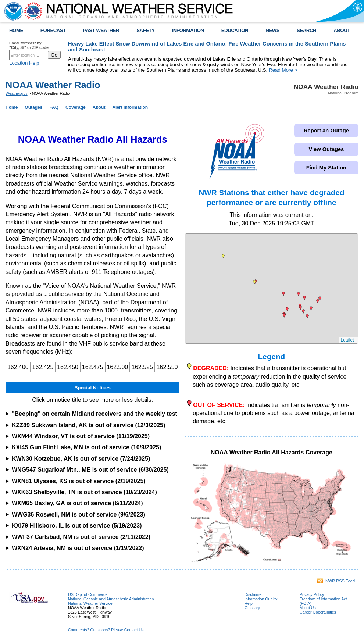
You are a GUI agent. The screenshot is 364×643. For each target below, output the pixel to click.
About (99, 107)
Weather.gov (17, 93)
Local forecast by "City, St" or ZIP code (29, 45)
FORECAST (53, 30)
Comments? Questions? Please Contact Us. (106, 630)
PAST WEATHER (101, 30)
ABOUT (342, 30)
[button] (311, 308)
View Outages (326, 149)
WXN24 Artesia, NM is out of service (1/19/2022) (78, 548)
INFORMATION (188, 30)
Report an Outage (326, 131)
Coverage (76, 107)
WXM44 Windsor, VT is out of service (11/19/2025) (81, 436)
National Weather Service (90, 603)
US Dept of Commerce (88, 594)
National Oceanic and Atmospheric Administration (111, 599)
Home (12, 107)
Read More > (283, 70)
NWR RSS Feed (336, 581)
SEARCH (306, 30)
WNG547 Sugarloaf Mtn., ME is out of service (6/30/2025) (90, 470)
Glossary (252, 608)
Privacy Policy (312, 594)
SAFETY (145, 30)
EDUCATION (235, 30)
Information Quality (261, 599)
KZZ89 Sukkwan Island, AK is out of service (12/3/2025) (88, 425)
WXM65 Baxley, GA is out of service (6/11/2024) (77, 503)
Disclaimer (254, 594)
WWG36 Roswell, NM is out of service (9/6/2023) (78, 515)
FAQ (54, 107)
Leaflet (347, 340)
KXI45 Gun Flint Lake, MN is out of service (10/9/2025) (86, 447)
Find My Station (326, 168)
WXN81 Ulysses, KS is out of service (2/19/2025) (79, 481)
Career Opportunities (318, 612)
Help (249, 603)
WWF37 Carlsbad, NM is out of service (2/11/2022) (81, 537)
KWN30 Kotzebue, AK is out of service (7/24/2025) (81, 459)
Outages (33, 107)
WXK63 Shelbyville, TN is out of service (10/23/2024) (84, 492)
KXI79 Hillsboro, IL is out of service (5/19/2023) (77, 526)
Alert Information (130, 107)
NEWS (272, 30)
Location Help (24, 63)
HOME (16, 30)
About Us (308, 608)
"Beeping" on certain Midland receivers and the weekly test (94, 414)
